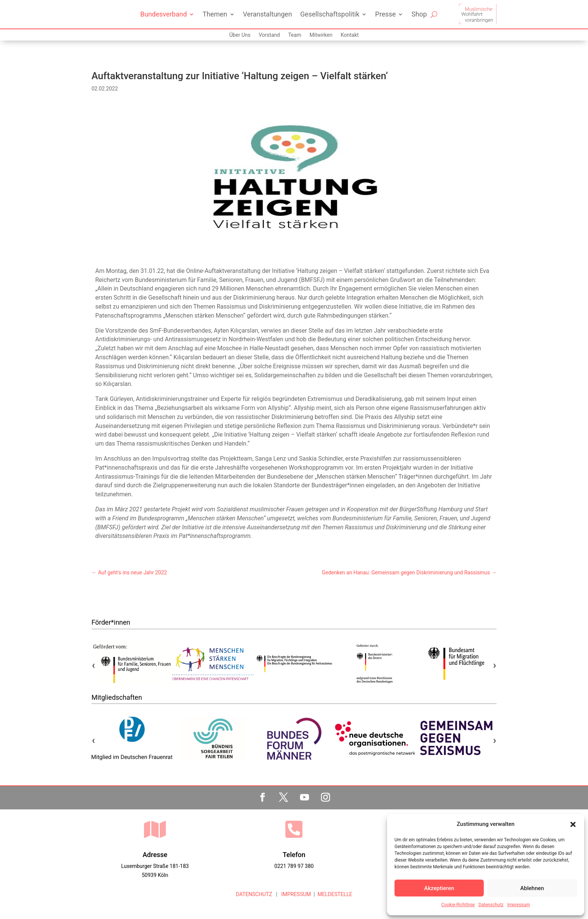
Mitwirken (321, 35)
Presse (385, 14)
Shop (419, 14)
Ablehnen (532, 888)
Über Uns (240, 35)
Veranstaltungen (268, 14)
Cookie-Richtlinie (458, 905)
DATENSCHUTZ (254, 894)
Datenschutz (491, 905)
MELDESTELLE (335, 894)
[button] (573, 824)
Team (295, 35)
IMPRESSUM (295, 894)
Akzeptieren (439, 888)
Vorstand (269, 35)
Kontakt (349, 35)
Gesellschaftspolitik (330, 14)
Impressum (519, 905)
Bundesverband (163, 14)
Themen (215, 14)
